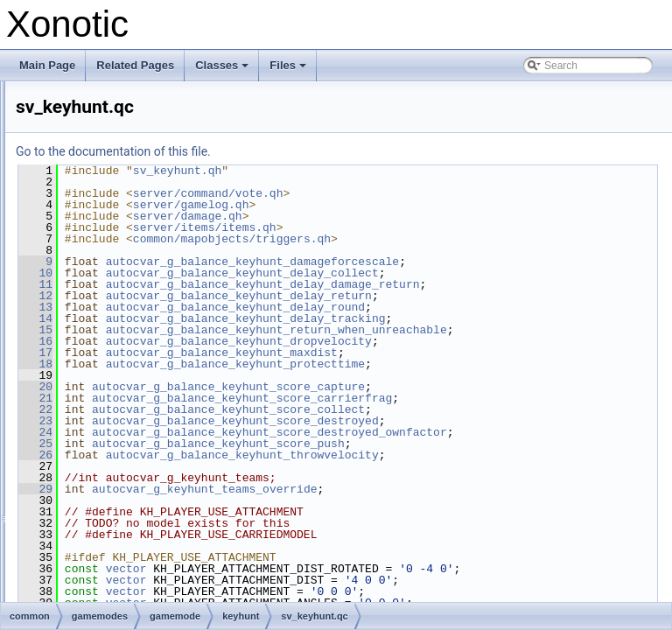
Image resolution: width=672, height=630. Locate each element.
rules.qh (105, 582)
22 (254, 421)
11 (254, 284)
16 (254, 353)
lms (108, 389)
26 (254, 478)
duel (110, 139)
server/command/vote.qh (427, 193)
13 (254, 307)
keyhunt (118, 216)
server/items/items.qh (423, 227)
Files (289, 70)
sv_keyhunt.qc (147, 351)
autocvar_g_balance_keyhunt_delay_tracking (465, 318)
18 (254, 375)
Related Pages (135, 65)
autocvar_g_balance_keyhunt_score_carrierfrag (461, 409)
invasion (119, 178)
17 (254, 364)
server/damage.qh (406, 216)
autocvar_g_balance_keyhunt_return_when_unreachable (454, 341)
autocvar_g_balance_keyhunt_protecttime (454, 375)
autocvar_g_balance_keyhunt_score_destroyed (454, 432)
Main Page (47, 65)
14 (254, 318)
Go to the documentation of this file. (332, 151)
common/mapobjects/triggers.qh (451, 239)
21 (254, 409)
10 (254, 273)
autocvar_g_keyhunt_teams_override (423, 512)
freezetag (122, 158)
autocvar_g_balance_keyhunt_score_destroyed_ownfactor (461, 455)
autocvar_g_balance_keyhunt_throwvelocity (461, 478)
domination (126, 120)
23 (254, 432)
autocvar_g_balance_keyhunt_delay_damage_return (482, 284)
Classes (223, 70)
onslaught (122, 428)
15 (254, 330)
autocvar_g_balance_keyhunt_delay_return (458, 296)
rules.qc (104, 563)
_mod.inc (135, 235)
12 (254, 296)
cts (106, 81)
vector (345, 591)
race (110, 447)
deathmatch (127, 101)
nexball (116, 409)
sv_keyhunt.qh (147, 370)
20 (254, 398)
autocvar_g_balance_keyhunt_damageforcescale (471, 262)
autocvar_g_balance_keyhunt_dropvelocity (458, 353)
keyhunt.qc (139, 312)
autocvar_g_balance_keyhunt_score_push (437, 466)
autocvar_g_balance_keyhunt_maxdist (441, 364)
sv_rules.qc (112, 601)
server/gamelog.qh (410, 205)
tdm (108, 466)
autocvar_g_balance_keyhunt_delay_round (454, 307)
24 (254, 444)
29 (254, 512)
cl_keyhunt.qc (146, 274)
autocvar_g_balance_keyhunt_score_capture (447, 398)
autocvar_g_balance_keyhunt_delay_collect (461, 273)
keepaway (123, 197)
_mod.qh (134, 255)
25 (254, 466)
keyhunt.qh (140, 332)
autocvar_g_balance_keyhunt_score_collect (447, 421)
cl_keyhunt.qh (146, 293)
